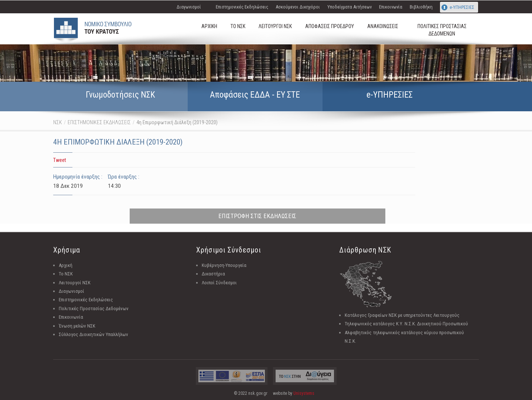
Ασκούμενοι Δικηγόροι (298, 7)
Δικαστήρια (213, 274)
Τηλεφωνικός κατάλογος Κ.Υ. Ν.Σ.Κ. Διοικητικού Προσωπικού (406, 324)
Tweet (60, 160)
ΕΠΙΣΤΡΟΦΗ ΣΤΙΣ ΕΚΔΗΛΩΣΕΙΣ (257, 216)
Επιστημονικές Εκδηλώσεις (242, 7)
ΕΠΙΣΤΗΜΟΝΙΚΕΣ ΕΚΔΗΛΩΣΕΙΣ (99, 122)
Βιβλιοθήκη (421, 7)
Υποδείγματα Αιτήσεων (349, 7)
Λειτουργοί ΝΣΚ (75, 283)
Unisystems (304, 393)
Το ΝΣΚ (66, 274)
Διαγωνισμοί (189, 7)
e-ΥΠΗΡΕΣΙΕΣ (462, 7)
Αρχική (66, 265)
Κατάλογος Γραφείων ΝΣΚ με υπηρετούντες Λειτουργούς (402, 315)
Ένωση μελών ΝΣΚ (77, 326)
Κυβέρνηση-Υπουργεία (224, 265)
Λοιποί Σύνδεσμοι (219, 283)
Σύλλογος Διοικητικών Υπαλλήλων (93, 334)
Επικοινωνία (391, 7)
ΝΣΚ (58, 122)
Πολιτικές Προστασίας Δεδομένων (94, 309)
